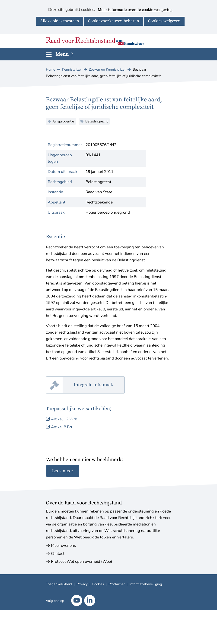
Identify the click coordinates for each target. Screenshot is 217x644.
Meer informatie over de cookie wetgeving (135, 10)
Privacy (82, 584)
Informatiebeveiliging (146, 584)
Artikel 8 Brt (62, 427)
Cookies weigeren (164, 21)
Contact (58, 554)
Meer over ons (63, 546)
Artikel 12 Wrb (64, 419)
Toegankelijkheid (59, 584)
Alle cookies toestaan (60, 21)
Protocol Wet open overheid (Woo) (81, 561)
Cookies (98, 584)
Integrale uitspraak (99, 385)
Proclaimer (117, 584)
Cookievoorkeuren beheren (113, 21)
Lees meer (63, 471)
